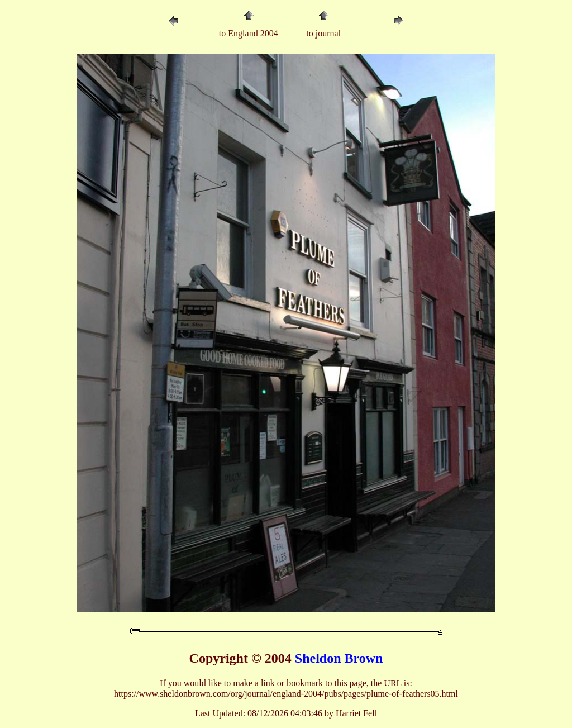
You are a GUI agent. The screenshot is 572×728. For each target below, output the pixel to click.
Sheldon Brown (339, 658)
